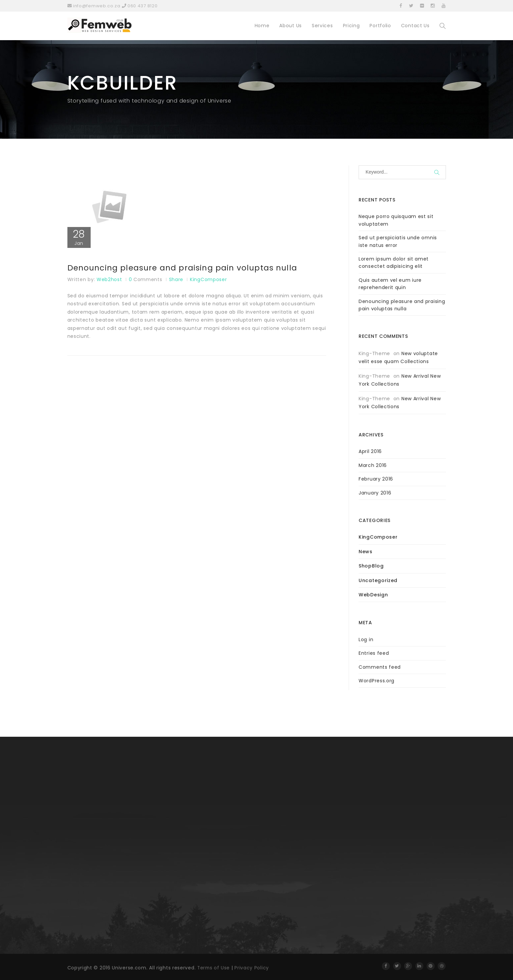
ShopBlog (371, 566)
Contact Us (415, 26)
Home (262, 26)
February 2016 (376, 479)
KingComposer (208, 280)
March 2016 (373, 465)
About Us (291, 26)
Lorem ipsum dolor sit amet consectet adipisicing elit (394, 263)
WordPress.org (377, 681)
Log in (366, 640)
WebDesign (373, 595)
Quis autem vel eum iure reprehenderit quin (390, 284)
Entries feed (374, 653)
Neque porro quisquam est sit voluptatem (396, 220)
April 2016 (370, 451)
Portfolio (380, 26)
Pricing (351, 26)
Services (322, 26)
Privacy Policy (253, 968)
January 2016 (375, 493)
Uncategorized (378, 580)
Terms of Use (214, 968)
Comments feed (380, 667)
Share (176, 280)
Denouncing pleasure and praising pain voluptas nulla (185, 268)
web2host (109, 280)
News (366, 552)
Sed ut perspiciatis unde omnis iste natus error (398, 241)
